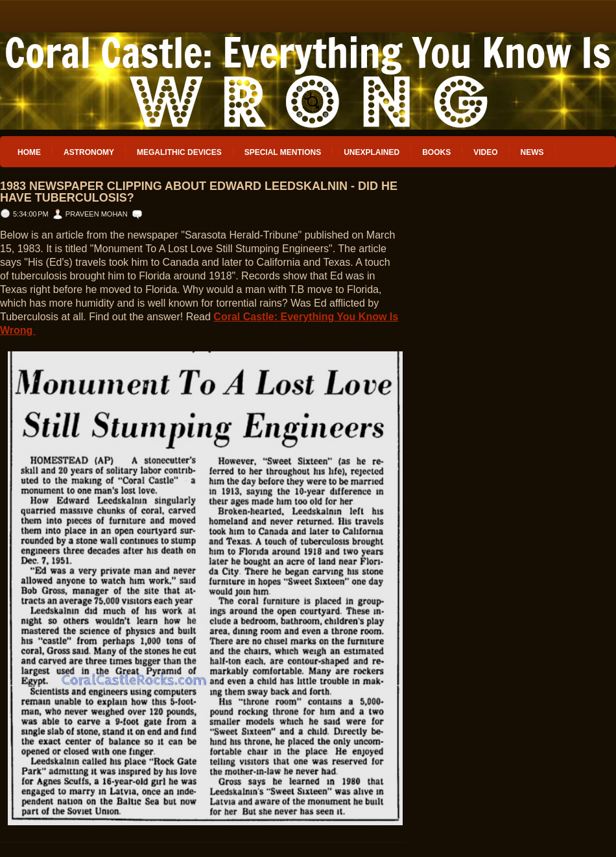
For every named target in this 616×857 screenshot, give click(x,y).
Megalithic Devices (179, 152)
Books (436, 152)
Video (485, 152)
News (532, 152)
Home (29, 152)
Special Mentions (283, 152)
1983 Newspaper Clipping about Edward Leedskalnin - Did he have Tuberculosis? (199, 192)
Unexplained (372, 152)
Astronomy (89, 152)
